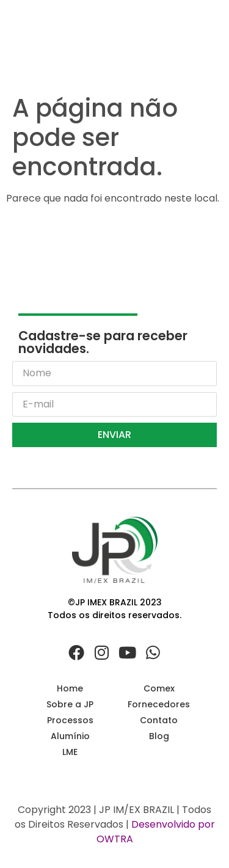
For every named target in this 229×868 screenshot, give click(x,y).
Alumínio (70, 736)
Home (70, 688)
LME (70, 752)
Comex (159, 688)
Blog (159, 736)
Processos (70, 720)
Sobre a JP (70, 704)
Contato (159, 720)
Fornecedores (159, 704)
